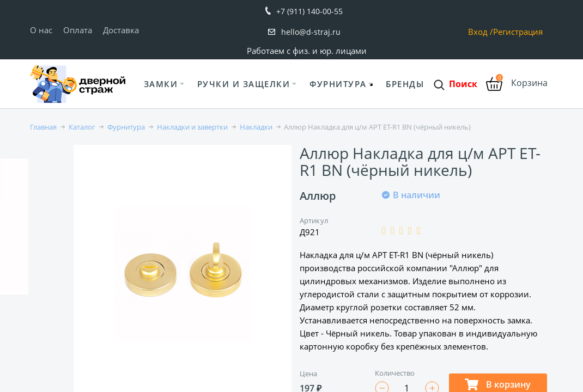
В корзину (498, 384)
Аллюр (318, 196)
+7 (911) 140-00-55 (309, 11)
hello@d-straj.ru (311, 32)
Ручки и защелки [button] (244, 84)
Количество (395, 373)
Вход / (481, 32)
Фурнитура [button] (338, 84)
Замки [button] (161, 84)
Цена (308, 373)
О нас (41, 30)
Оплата (78, 30)
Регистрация (518, 32)
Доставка (121, 30)
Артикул (314, 220)
